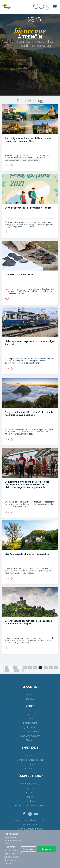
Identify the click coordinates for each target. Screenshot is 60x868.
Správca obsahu (30, 825)
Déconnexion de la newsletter (30, 806)
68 (46, 668)
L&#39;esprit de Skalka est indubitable (27, 554)
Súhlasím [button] (46, 849)
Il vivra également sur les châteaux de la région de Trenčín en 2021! (28, 140)
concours (30, 769)
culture (30, 718)
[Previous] (1, 668)
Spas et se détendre (30, 736)
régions (30, 699)
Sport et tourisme (30, 732)
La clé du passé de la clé (19, 275)
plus (7, 165)
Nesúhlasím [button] (29, 849)
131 (17, 671)
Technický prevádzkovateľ (30, 829)
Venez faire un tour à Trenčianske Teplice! (29, 208)
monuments (30, 714)
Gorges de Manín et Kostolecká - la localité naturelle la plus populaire (29, 414)
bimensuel (30, 788)
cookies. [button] (8, 864)
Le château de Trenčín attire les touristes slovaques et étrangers (28, 622)
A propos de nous (30, 784)
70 (56, 668)
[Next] (23, 671)
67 (40, 668)
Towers (30, 740)
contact (30, 792)
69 (51, 668)
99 (7, 671)
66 (35, 668)
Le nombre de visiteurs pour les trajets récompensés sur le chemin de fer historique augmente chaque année (27, 485)
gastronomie (30, 727)
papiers (30, 801)
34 (15, 668)
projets (30, 797)
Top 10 (30, 695)
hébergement (30, 723)
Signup (36, 6)
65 (30, 668)
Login (41, 6)
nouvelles (30, 755)
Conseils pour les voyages (30, 760)
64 (25, 668)
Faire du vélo (30, 764)
